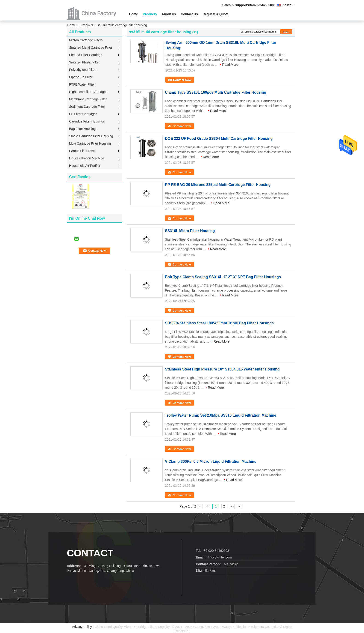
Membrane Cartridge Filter (88, 99)
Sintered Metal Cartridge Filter (91, 48)
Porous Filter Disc (82, 151)
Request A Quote (216, 14)
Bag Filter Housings (83, 129)
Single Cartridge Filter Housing (91, 136)
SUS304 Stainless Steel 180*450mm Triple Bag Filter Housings (219, 323)
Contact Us (189, 14)
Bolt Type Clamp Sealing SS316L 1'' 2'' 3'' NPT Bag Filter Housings (223, 277)
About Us (169, 14)
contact (90, 553)
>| (239, 506)
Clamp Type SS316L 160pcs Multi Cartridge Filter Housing (216, 92)
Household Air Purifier (85, 166)
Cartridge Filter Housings (87, 121)
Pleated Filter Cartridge (86, 55)
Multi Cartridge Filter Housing (90, 143)
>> (232, 506)
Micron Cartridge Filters (86, 40)
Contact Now (182, 80)
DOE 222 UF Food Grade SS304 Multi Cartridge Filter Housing (219, 139)
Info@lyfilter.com (220, 557)
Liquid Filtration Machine (87, 158)
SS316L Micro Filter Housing (190, 231)
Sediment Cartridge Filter (87, 107)
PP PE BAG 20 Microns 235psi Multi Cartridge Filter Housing (218, 185)
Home (134, 14)
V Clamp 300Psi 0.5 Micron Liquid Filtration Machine (211, 461)
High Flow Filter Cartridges (88, 92)
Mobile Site (205, 571)
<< (208, 506)
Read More (230, 65)
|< (200, 506)
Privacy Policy (82, 627)
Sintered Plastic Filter (84, 62)
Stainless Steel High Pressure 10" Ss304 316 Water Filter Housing (222, 369)
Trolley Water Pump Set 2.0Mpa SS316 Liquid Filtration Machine (221, 415)
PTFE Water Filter (82, 84)
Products (150, 14)
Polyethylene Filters (83, 70)
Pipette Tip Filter (81, 77)
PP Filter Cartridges (83, 114)
